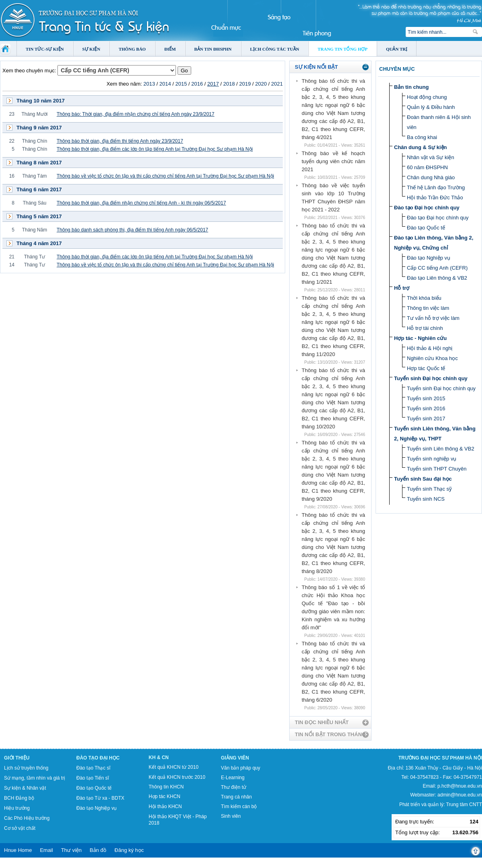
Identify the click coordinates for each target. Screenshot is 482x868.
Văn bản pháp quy (241, 768)
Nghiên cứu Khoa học (432, 358)
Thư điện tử (234, 787)
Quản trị (397, 49)
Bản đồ (98, 850)
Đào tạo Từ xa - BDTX (100, 798)
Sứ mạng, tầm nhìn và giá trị (35, 778)
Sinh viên (231, 816)
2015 (181, 84)
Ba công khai (422, 137)
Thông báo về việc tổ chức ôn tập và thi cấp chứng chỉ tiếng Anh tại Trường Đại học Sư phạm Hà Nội (165, 176)
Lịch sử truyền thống (26, 768)
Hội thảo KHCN (165, 807)
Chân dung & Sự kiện (421, 147)
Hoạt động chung (427, 97)
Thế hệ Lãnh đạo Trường (436, 187)
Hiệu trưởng (17, 808)
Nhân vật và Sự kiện (431, 157)
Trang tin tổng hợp (343, 49)
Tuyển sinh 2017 (426, 419)
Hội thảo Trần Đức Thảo (435, 198)
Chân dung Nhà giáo (431, 177)
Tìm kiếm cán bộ (239, 807)
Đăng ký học (129, 850)
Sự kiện (91, 49)
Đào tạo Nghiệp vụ (429, 258)
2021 (277, 84)
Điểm (170, 49)
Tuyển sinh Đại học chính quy (431, 378)
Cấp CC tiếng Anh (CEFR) (437, 268)
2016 (197, 84)
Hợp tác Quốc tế (426, 368)
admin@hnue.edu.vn (460, 795)
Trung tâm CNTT (464, 805)
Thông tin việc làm (428, 308)
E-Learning (233, 778)
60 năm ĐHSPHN (427, 167)
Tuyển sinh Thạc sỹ (429, 489)
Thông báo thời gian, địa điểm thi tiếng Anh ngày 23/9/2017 (120, 141)
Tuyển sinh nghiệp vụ (432, 459)
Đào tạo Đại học (98, 758)
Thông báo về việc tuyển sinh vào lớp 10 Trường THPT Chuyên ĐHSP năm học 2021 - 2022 (333, 198)
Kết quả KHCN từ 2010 (174, 767)
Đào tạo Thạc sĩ (93, 768)
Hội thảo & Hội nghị (430, 348)
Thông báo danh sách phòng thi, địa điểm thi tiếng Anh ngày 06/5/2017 (132, 230)
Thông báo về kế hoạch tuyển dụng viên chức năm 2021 (333, 161)
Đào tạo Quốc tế (426, 228)
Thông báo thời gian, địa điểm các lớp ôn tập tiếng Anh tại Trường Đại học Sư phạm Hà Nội (155, 149)
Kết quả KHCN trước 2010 (177, 777)
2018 (229, 84)
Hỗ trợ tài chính (425, 328)
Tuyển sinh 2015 (426, 398)
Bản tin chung (411, 87)
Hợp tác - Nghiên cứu (420, 338)
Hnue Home (18, 850)
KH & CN (159, 757)
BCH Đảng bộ (19, 798)
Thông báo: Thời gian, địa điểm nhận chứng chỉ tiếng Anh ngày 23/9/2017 (136, 114)
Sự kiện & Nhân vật (25, 788)
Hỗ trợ (402, 288)
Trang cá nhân (236, 797)
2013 (149, 84)
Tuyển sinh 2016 (426, 408)
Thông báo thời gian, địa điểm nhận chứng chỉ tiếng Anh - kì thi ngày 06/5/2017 (141, 203)
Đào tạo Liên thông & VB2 (437, 278)
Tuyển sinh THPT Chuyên (437, 469)
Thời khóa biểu (424, 298)
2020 (261, 84)
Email (46, 850)
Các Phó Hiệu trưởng (27, 818)
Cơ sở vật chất (20, 828)
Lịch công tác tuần (275, 49)
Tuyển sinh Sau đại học (423, 479)
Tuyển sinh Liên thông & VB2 (441, 449)
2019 (245, 84)
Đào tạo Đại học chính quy (427, 208)
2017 (213, 84)
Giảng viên (235, 758)
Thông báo (132, 49)
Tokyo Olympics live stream (29, 865)
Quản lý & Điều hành (431, 107)
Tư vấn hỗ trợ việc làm (433, 318)
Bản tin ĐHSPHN (213, 49)
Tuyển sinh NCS (426, 499)
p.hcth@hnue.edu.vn (460, 786)
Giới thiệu (17, 758)
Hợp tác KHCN (164, 796)
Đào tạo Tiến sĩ (93, 778)
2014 (165, 84)
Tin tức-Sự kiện (45, 49)
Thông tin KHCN (166, 787)
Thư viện (71, 850)
